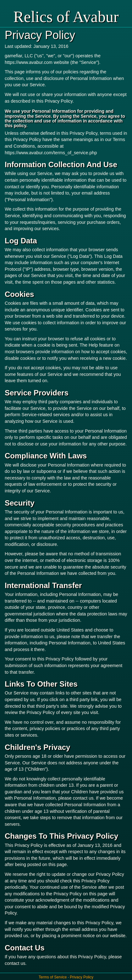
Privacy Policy (82, 977)
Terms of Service (53, 977)
